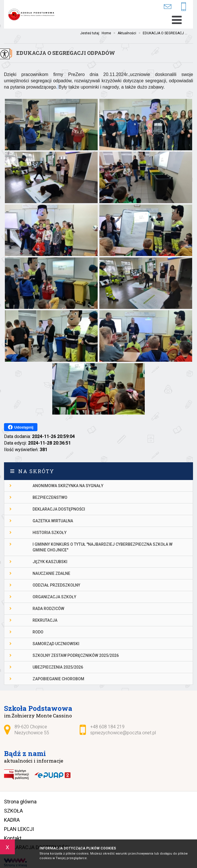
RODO (38, 632)
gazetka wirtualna (53, 521)
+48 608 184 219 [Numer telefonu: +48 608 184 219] (107, 727)
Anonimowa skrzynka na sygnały (68, 486)
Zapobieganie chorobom (58, 679)
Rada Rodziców (48, 609)
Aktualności (124, 33)
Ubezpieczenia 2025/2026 (58, 667)
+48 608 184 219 (184, 7)
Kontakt (13, 838)
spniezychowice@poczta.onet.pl (167, 6)
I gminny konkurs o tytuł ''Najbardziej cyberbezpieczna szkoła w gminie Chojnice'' (102, 547)
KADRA (12, 820)
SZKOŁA (13, 811)
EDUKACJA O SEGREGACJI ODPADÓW (66, 53)
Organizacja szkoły (54, 597)
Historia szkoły (50, 533)
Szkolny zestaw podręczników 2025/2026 (76, 655)
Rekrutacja (45, 620)
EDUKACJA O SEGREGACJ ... (162, 33)
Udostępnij (21, 427)
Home (106, 33)
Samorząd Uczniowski (56, 644)
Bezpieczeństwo (50, 497)
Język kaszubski (50, 562)
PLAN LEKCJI (19, 829)
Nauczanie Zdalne (51, 573)
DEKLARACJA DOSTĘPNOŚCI (59, 509)
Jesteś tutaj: (91, 33)
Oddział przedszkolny (56, 585)
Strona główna (20, 802)
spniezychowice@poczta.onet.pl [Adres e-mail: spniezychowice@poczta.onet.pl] (123, 733)
